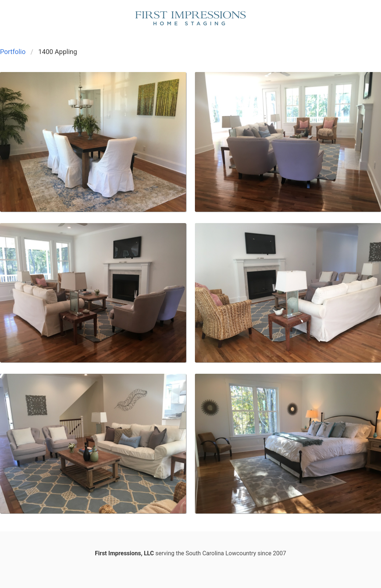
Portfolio (13, 52)
